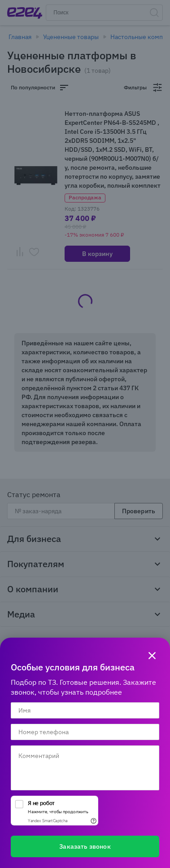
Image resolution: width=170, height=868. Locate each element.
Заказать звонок (85, 846)
